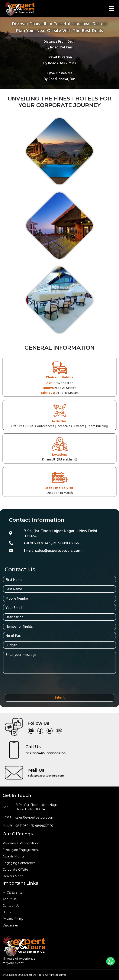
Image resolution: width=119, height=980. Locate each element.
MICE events (12, 892)
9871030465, (35, 753)
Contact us (11, 906)
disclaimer (10, 925)
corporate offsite (15, 870)
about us (9, 899)
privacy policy (13, 919)
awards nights (13, 856)
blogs (7, 912)
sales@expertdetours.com (53, 551)
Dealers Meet (13, 876)
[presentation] (37, 684)
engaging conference (19, 863)
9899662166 (56, 753)
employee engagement (21, 850)
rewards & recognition (20, 843)
